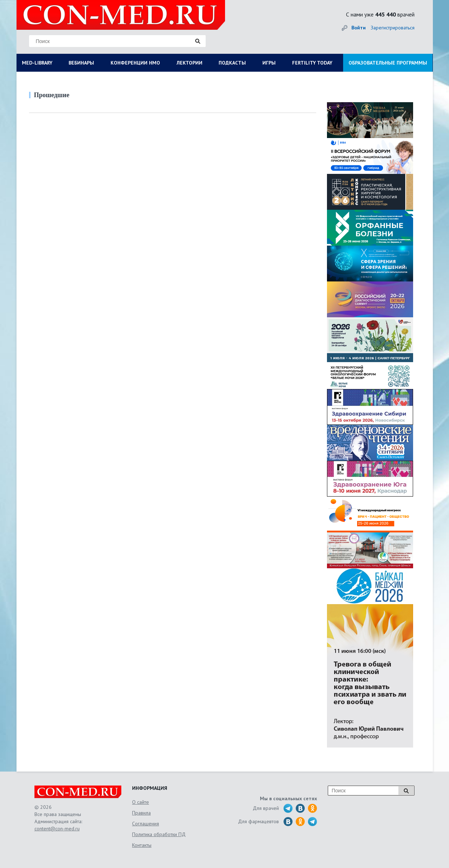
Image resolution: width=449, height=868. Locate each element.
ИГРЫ (269, 63)
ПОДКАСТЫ (232, 63)
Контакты (142, 845)
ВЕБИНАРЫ (81, 63)
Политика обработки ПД (159, 834)
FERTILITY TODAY (312, 63)
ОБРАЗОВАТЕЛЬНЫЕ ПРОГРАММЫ (388, 63)
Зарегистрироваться (393, 28)
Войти (359, 28)
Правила (141, 813)
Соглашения (146, 824)
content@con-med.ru (57, 829)
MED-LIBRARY (37, 63)
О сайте (141, 802)
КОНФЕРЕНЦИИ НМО (135, 63)
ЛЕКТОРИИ (190, 63)
